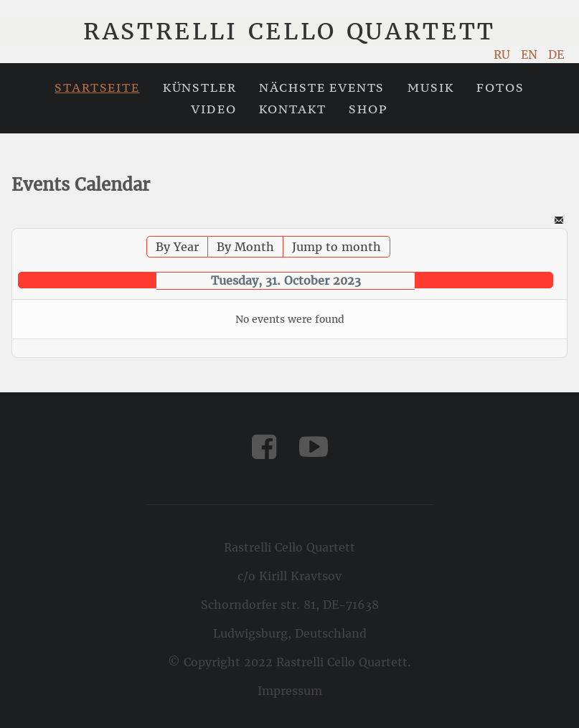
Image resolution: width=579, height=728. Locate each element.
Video (213, 109)
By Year (177, 247)
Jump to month (336, 247)
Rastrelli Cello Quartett (289, 32)
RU (504, 55)
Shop (368, 109)
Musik (430, 88)
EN (531, 55)
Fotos (500, 88)
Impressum (290, 691)
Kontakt (292, 109)
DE (556, 55)
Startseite (97, 88)
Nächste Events (322, 88)
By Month (245, 247)
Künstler (200, 88)
